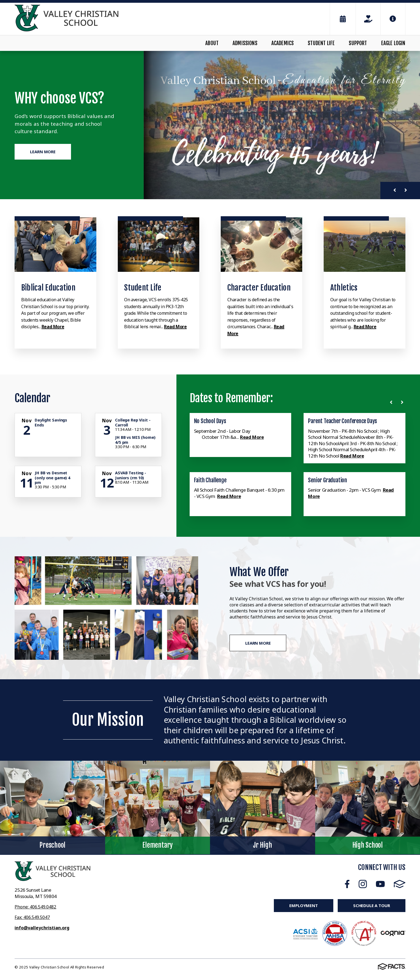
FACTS (400, 884)
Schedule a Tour (372, 905)
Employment (304, 905)
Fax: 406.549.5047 (32, 917)
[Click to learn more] (55, 245)
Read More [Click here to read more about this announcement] (252, 437)
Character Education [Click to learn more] (259, 288)
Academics (283, 43)
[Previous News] (392, 402)
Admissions (245, 43)
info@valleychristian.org (42, 928)
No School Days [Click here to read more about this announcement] (210, 421)
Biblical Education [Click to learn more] (48, 288)
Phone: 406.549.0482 (35, 907)
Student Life (321, 43)
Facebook (347, 884)
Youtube (380, 884)
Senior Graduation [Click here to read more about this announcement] (327, 480)
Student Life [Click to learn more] (143, 288)
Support (358, 43)
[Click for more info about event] (27, 421)
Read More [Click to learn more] (53, 327)
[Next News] (403, 402)
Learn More (258, 643)
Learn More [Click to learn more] (43, 152)
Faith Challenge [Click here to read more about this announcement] (210, 480)
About (212, 43)
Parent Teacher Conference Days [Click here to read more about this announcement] (343, 421)
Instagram (363, 884)
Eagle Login (393, 43)
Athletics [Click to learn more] (344, 288)
